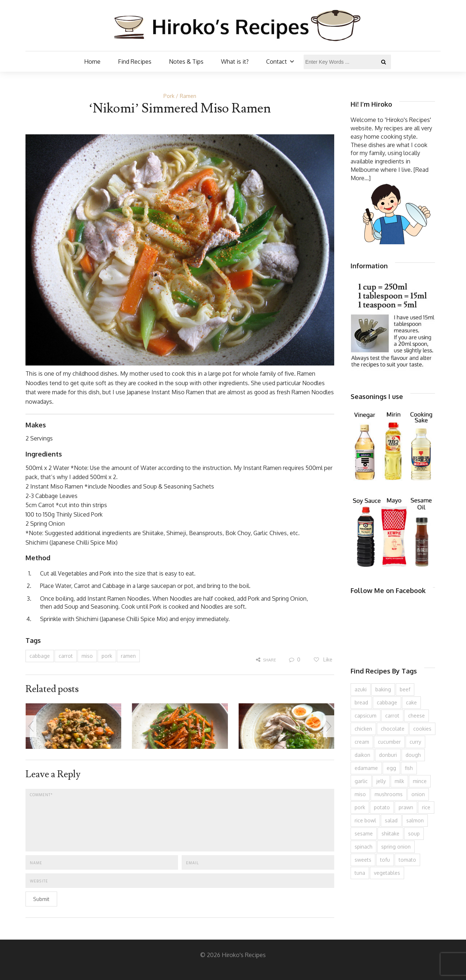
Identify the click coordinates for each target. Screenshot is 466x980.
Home (92, 62)
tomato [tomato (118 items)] (407, 860)
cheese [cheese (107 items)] (416, 716)
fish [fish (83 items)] (409, 768)
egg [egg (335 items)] (391, 768)
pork (107, 656)
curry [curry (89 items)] (415, 742)
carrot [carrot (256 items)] (392, 716)
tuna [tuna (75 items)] (360, 873)
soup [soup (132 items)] (414, 833)
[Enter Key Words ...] (347, 62)
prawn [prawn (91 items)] (406, 807)
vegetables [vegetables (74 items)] (387, 873)
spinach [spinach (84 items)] (364, 847)
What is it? (235, 62)
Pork (169, 96)
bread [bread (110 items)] (361, 702)
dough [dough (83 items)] (413, 755)
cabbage (40, 656)
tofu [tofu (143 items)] (385, 860)
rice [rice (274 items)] (426, 807)
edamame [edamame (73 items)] (366, 768)
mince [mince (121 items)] (420, 781)
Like (323, 659)
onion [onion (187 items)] (418, 794)
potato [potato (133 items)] (382, 807)
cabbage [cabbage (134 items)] (387, 702)
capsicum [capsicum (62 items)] (366, 716)
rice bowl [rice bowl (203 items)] (365, 820)
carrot (66, 656)
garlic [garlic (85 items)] (361, 781)
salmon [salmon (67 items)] (415, 820)
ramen (128, 656)
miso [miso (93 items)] (360, 794)
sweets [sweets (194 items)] (363, 860)
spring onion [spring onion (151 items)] (396, 847)
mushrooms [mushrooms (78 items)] (389, 794)
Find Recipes (135, 62)
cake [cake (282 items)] (411, 702)
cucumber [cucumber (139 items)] (389, 742)
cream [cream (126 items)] (362, 742)
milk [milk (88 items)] (399, 781)
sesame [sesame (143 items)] (364, 833)
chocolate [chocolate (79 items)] (393, 729)
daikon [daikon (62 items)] (362, 755)
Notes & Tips (186, 62)
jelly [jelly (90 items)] (381, 781)
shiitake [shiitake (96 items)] (390, 833)
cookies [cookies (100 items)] (422, 729)
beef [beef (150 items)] (405, 689)
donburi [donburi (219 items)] (388, 755)
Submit (41, 899)
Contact (281, 62)
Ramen (188, 96)
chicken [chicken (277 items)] (363, 729)
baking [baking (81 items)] (383, 689)
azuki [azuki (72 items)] (361, 689)
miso (87, 656)
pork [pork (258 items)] (360, 807)
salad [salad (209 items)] (391, 820)
